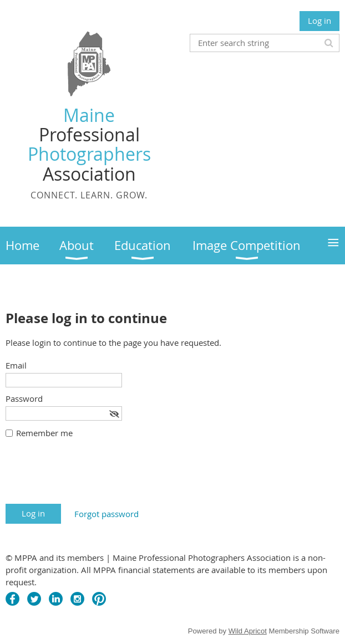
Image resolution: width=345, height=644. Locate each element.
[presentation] (90, 477)
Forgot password (106, 514)
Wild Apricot (248, 631)
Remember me (44, 433)
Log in (319, 21)
